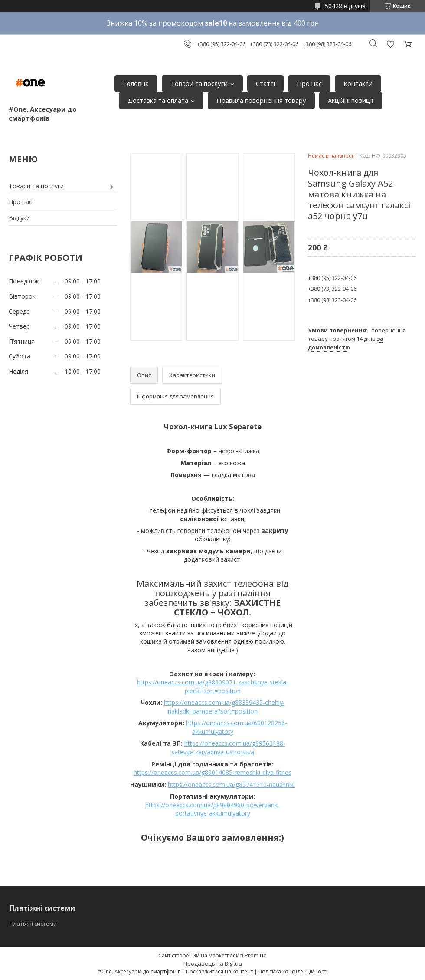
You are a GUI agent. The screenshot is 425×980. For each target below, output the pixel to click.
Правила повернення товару (261, 100)
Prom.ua (256, 955)
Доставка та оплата (158, 100)
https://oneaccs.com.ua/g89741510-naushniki (231, 784)
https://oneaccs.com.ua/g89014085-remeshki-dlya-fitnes (212, 772)
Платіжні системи (33, 924)
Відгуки (19, 218)
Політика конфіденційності (293, 972)
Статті (265, 83)
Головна (136, 83)
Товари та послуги (199, 83)
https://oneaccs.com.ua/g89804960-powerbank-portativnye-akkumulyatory (212, 809)
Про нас (309, 83)
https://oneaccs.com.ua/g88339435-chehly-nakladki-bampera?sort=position (224, 707)
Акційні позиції (351, 100)
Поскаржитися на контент (219, 972)
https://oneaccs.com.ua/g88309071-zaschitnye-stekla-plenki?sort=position (213, 686)
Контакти (358, 83)
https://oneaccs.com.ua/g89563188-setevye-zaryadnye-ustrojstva (228, 748)
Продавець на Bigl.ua (213, 964)
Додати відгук (390, 44)
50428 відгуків (345, 6)
